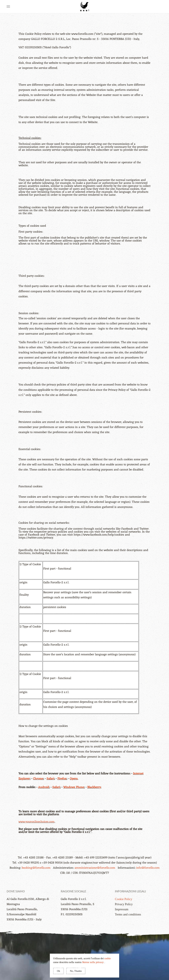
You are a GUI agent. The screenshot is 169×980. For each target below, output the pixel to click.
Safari (50, 779)
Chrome (38, 779)
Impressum (122, 909)
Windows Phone (74, 787)
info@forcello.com (148, 868)
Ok (59, 971)
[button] (8, 7)
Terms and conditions (128, 914)
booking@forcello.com (37, 868)
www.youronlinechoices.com (36, 822)
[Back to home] (84, 7)
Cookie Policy (124, 899)
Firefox (62, 779)
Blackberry (94, 787)
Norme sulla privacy (93, 962)
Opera (74, 779)
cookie (108, 959)
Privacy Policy (124, 904)
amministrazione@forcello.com (95, 868)
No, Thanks (76, 971)
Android (44, 787)
